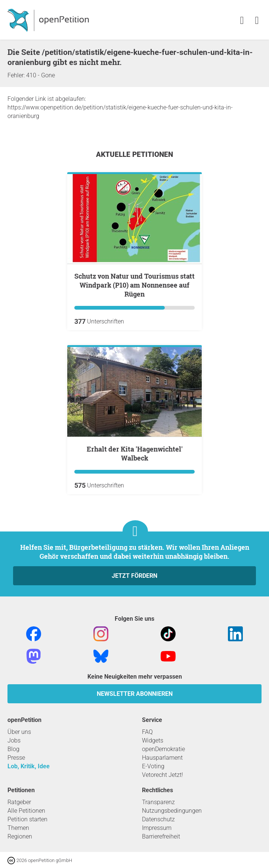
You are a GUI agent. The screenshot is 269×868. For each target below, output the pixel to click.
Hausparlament (162, 758)
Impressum (157, 828)
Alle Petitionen (26, 811)
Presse (16, 758)
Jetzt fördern (134, 576)
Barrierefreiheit (161, 836)
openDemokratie (163, 749)
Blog (13, 749)
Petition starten (27, 819)
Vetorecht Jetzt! (163, 775)
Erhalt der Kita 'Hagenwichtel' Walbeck (135, 453)
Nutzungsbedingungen (172, 811)
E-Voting (153, 766)
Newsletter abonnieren (135, 694)
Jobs (14, 740)
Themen (18, 828)
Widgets (153, 740)
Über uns (19, 732)
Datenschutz (158, 819)
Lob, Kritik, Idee (29, 766)
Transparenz (158, 802)
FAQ (147, 732)
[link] (257, 21)
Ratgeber (19, 802)
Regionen (20, 836)
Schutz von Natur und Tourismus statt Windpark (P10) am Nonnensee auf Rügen (134, 285)
